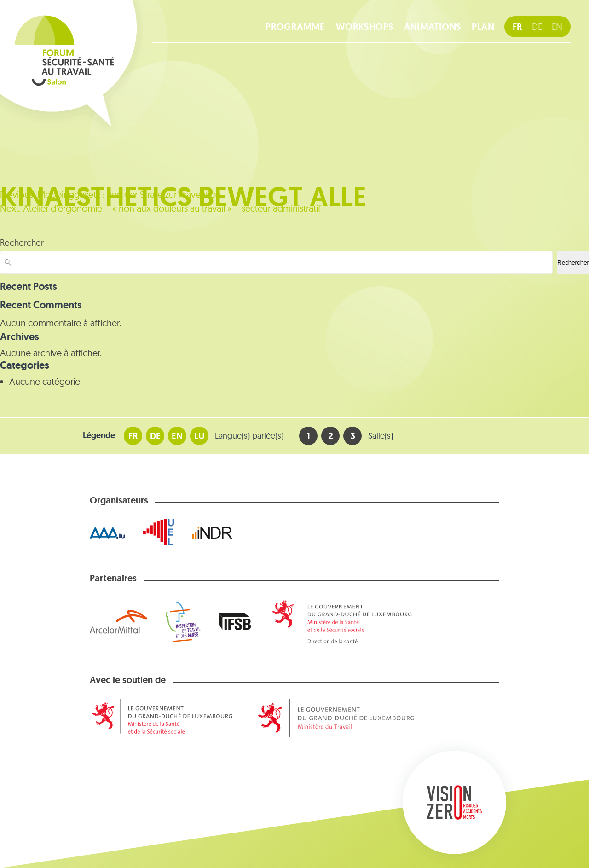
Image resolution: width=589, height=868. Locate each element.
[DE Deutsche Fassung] (537, 27)
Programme (295, 27)
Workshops (365, 27)
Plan (483, 27)
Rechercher (22, 243)
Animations (432, 27)
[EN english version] (557, 27)
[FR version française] (517, 27)
